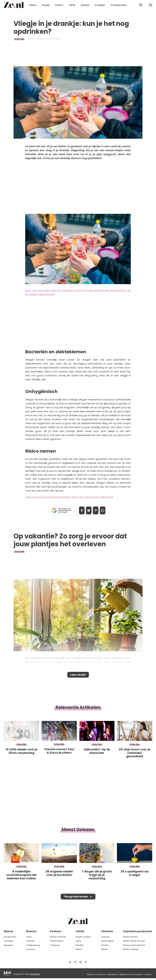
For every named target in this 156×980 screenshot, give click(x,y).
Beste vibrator (131, 937)
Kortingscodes (118, 5)
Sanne (56, 551)
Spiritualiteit (107, 941)
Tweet (88, 510)
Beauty (46, 5)
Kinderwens (10, 937)
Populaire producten (138, 931)
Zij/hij (78, 941)
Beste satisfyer (131, 949)
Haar (29, 937)
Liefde (72, 5)
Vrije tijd (19, 39)
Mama (33, 5)
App (106, 510)
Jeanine (57, 39)
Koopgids (100, 5)
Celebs (105, 945)
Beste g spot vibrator (134, 945)
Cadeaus (55, 945)
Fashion (59, 5)
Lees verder (78, 676)
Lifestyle (85, 5)
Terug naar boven (76, 900)
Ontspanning (33, 945)
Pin (97, 510)
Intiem (79, 949)
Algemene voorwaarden (131, 974)
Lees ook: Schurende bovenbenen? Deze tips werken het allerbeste (69, 497)
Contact (148, 974)
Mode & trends (58, 937)
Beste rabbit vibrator (134, 941)
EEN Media (35, 974)
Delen (78, 510)
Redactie (91, 974)
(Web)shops (57, 941)
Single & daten (83, 937)
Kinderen (9, 945)
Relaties (80, 945)
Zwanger (9, 941)
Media (104, 949)
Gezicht (30, 941)
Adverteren (113, 974)
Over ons (101, 974)
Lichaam (31, 949)
